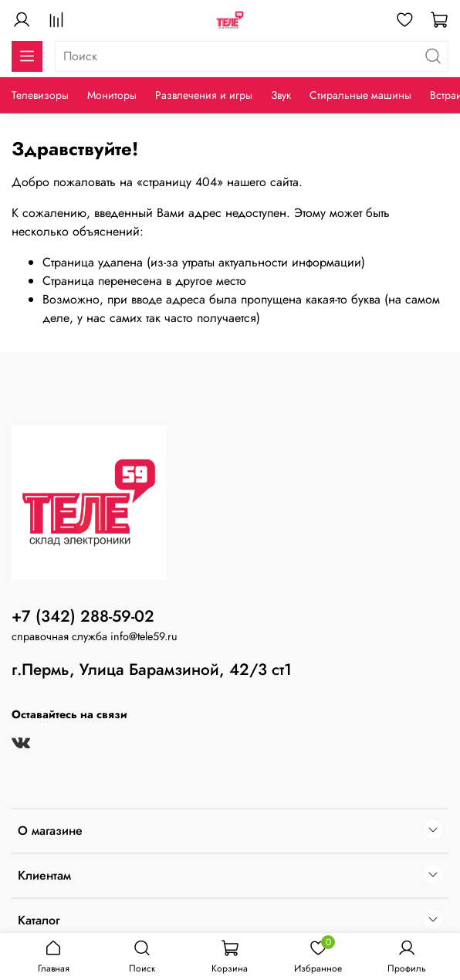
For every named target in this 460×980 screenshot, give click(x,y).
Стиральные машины (360, 95)
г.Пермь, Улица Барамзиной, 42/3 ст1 (152, 670)
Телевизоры (40, 95)
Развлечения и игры (204, 95)
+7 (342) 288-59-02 (83, 616)
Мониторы (112, 95)
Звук (281, 95)
